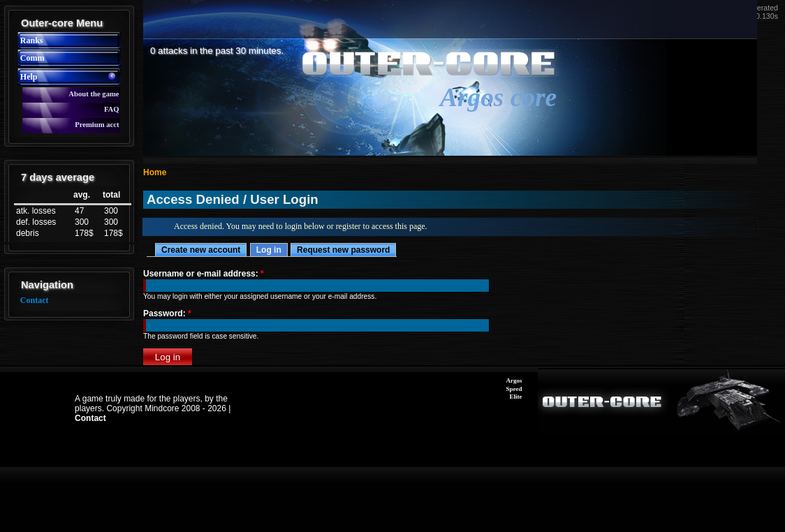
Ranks (32, 40)
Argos (514, 380)
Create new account (201, 250)
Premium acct (97, 125)
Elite (516, 397)
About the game (94, 94)
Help (29, 77)
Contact (35, 300)
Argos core (498, 97)
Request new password (343, 250)
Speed (514, 389)
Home (155, 172)
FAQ (112, 109)
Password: (167, 313)
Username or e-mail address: (204, 274)
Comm (32, 58)
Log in (269, 250)
